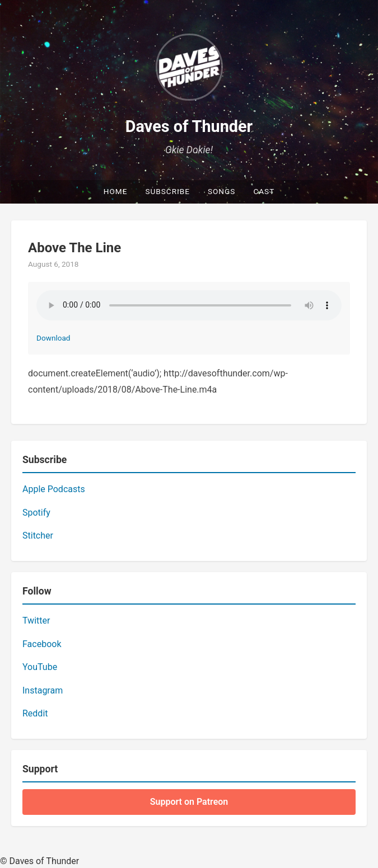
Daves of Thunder (189, 126)
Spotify (36, 513)
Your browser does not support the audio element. (189, 305)
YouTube (40, 667)
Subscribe (167, 191)
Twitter (36, 621)
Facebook (42, 644)
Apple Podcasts (54, 489)
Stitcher (38, 536)
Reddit (35, 713)
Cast (264, 191)
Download (53, 338)
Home (116, 191)
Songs (221, 191)
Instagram (43, 690)
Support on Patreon (189, 802)
